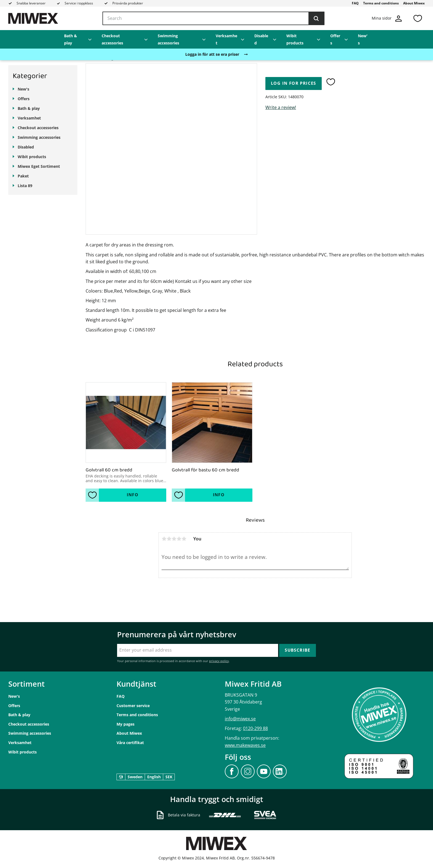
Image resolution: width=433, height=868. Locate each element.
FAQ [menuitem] (355, 3)
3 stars (174, 539)
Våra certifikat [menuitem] (130, 743)
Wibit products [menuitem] (295, 39)
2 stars (169, 539)
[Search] (316, 18)
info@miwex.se (240, 719)
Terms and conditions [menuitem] (381, 3)
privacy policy (219, 661)
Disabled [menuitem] (261, 39)
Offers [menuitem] (335, 39)
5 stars (184, 539)
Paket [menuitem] (23, 176)
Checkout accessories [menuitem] (112, 39)
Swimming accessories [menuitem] (168, 39)
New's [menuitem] (363, 39)
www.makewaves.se (245, 745)
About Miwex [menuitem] (414, 3)
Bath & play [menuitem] (71, 39)
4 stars (179, 539)
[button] (418, 18)
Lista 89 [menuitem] (25, 186)
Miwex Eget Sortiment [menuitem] (39, 166)
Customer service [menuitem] (133, 706)
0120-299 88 (255, 728)
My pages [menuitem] (126, 724)
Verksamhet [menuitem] (226, 39)
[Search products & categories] (213, 18)
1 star (164, 539)
